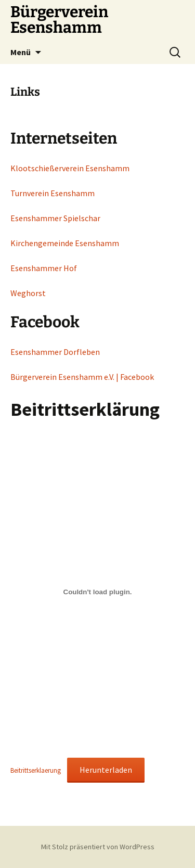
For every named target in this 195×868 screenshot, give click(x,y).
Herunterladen (106, 770)
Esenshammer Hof (44, 268)
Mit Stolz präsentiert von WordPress (98, 847)
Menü (21, 52)
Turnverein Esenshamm (53, 193)
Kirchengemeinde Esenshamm (65, 243)
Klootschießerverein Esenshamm (70, 168)
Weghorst (28, 293)
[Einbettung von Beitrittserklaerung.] (97, 592)
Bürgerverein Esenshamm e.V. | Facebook (82, 377)
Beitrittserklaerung (36, 770)
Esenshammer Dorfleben (55, 352)
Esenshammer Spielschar (55, 218)
